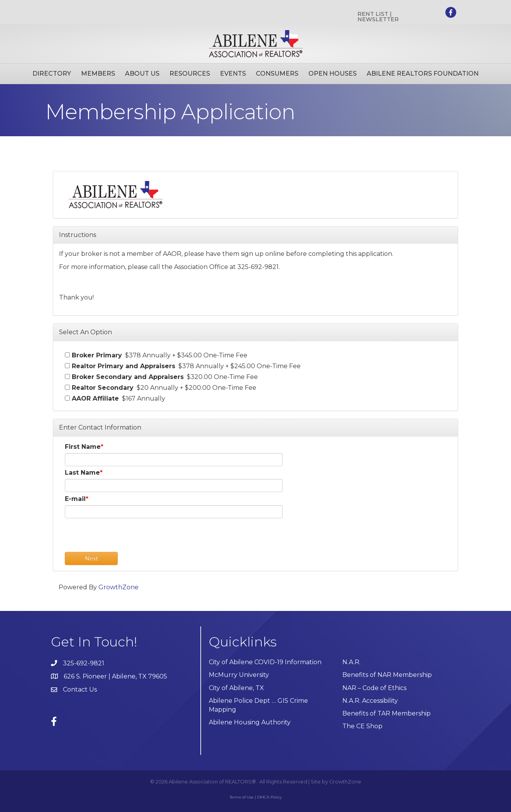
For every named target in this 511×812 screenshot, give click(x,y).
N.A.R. (351, 662)
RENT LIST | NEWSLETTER (378, 17)
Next (91, 558)
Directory (52, 74)
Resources (190, 74)
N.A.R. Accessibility (371, 701)
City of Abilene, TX (236, 688)
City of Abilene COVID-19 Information (265, 662)
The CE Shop (362, 726)
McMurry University (239, 675)
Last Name (82, 473)
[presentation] (124, 537)
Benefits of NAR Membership (387, 675)
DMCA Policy (269, 797)
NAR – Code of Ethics (374, 688)
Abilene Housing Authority (250, 722)
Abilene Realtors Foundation (423, 74)
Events (233, 74)
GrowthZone (118, 587)
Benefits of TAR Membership (387, 713)
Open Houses (332, 74)
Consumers (277, 74)
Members (98, 74)
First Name (83, 447)
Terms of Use (242, 797)
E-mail (75, 499)
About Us (142, 74)
